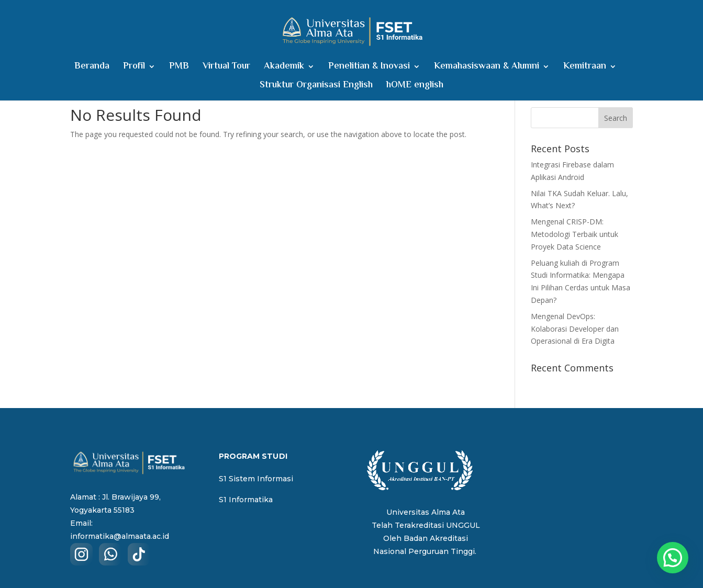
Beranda (92, 68)
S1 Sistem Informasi (256, 479)
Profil (134, 68)
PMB (179, 68)
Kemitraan (585, 68)
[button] (673, 558)
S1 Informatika (246, 500)
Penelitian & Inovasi (369, 68)
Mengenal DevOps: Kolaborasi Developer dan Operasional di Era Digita (575, 329)
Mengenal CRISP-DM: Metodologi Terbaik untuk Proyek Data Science (574, 234)
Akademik (284, 68)
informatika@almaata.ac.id (120, 536)
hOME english (415, 87)
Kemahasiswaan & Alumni (487, 68)
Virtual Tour (226, 68)
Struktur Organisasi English (316, 87)
